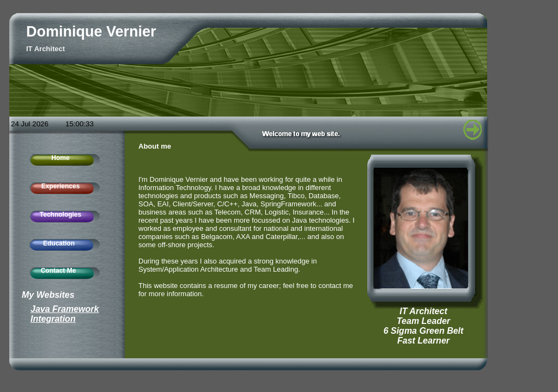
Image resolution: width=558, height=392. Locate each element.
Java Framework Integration (65, 314)
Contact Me (59, 271)
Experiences (61, 186)
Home (60, 158)
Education (59, 243)
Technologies (60, 215)
